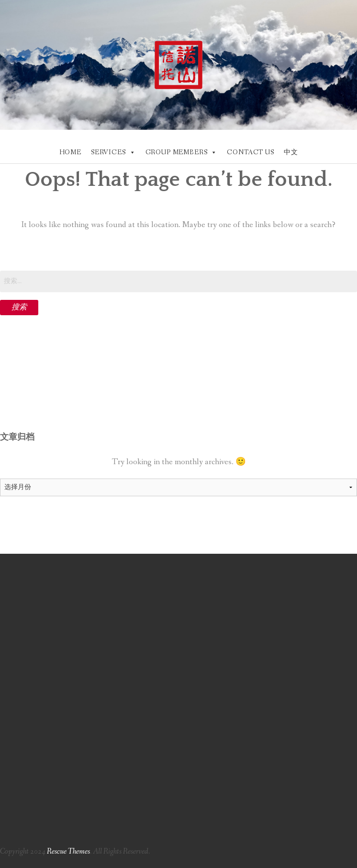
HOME (70, 152)
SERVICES (108, 152)
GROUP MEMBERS (177, 152)
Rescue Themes (68, 851)
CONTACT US (250, 152)
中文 (291, 152)
